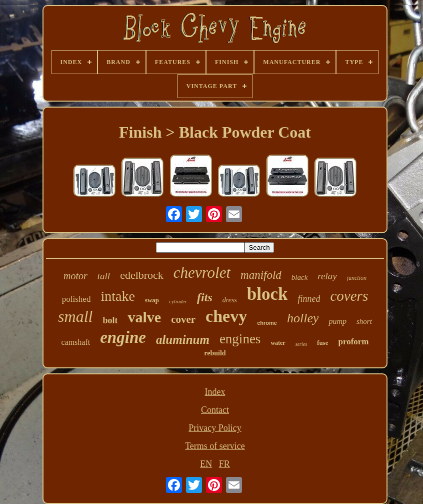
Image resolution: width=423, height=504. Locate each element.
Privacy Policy (215, 428)
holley (303, 318)
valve (144, 317)
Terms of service (215, 446)
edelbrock (142, 275)
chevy (226, 316)
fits (205, 297)
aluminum (183, 340)
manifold (261, 275)
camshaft (75, 342)
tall (104, 276)
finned (309, 299)
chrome (267, 323)
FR (224, 464)
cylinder (178, 301)
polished (76, 299)
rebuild (215, 353)
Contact (215, 410)
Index (215, 392)
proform (353, 342)
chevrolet (202, 273)
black (299, 277)
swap (152, 300)
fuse (322, 343)
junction (357, 278)
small (75, 316)
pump (337, 321)
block (267, 294)
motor (75, 276)
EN (206, 464)
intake (117, 296)
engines (240, 339)
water (278, 343)
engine (123, 337)
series (301, 344)
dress (230, 300)
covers (349, 296)
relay (327, 276)
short (364, 321)
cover (183, 319)
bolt (110, 320)
